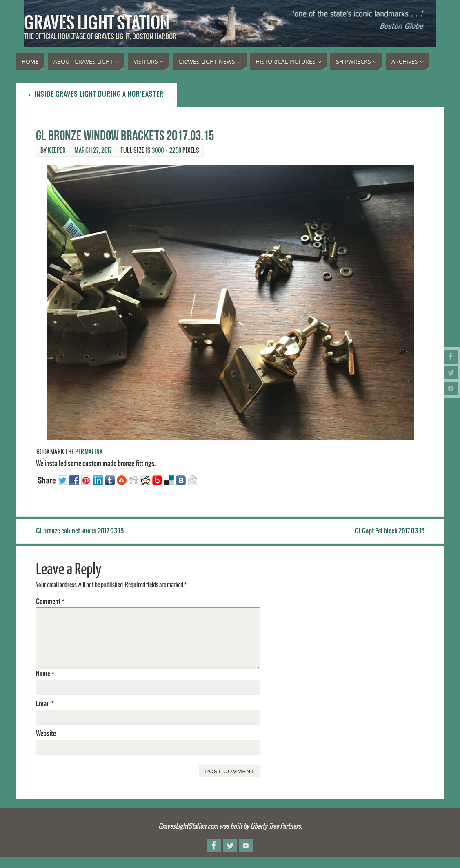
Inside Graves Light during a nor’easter (96, 94)
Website (46, 734)
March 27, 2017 (93, 151)
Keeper (57, 151)
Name (45, 674)
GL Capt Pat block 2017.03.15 (390, 531)
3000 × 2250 (167, 151)
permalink (89, 452)
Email (45, 704)
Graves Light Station (97, 23)
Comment (50, 602)
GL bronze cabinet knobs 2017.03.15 (80, 531)
